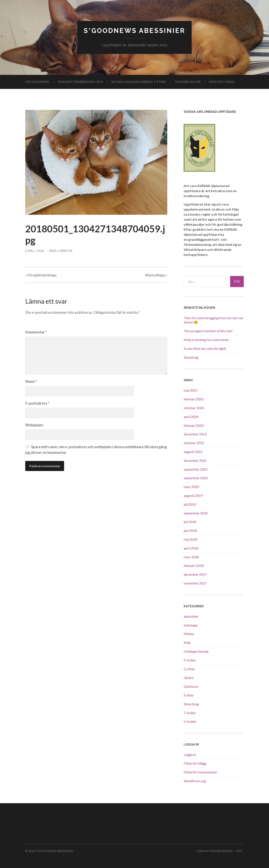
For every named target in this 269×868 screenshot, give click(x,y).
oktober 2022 (194, 443)
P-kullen (190, 660)
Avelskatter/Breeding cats (80, 82)
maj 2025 (190, 390)
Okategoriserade (196, 651)
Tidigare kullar (188, 82)
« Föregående (41, 275)
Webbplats (34, 425)
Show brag (191, 704)
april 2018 (191, 548)
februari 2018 (194, 565)
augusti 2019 (193, 495)
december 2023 (195, 434)
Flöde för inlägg (195, 763)
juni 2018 (190, 530)
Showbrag (191, 357)
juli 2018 (190, 522)
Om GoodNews (37, 82)
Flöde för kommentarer (200, 772)
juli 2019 (190, 504)
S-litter (189, 695)
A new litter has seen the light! (205, 348)
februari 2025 (194, 399)
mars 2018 (191, 557)
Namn (31, 381)
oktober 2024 (194, 408)
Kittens (189, 634)
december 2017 (195, 574)
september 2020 (196, 478)
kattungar (191, 625)
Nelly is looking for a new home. (206, 339)
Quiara (189, 677)
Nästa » (156, 275)
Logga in (190, 754)
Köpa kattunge (222, 82)
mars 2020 (191, 487)
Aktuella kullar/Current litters (139, 82)
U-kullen (190, 721)
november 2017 (195, 583)
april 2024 (191, 416)
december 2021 (195, 460)
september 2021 (196, 469)
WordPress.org (195, 781)
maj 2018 (190, 539)
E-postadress (37, 403)
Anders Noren (221, 851)
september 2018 (196, 513)
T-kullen (190, 712)
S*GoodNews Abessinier (135, 31)
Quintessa (191, 686)
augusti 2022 (193, 451)
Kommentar (36, 332)
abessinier (191, 616)
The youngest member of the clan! (208, 331)
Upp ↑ (240, 851)
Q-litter (189, 669)
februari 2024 (194, 425)
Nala (187, 642)
